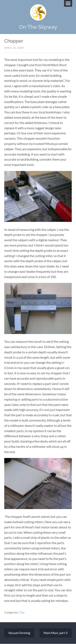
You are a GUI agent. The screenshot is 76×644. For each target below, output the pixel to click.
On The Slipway (38, 27)
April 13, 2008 (14, 48)
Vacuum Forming (19, 633)
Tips (22, 612)
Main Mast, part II (56, 633)
